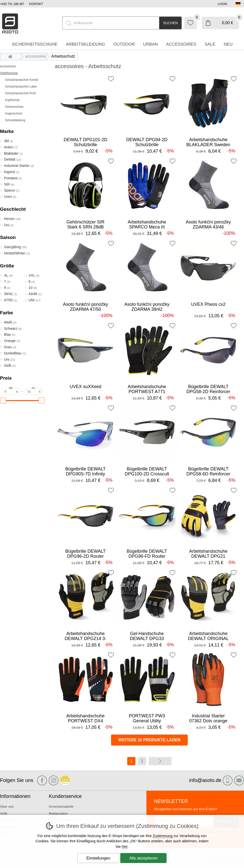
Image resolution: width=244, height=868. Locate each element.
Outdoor (124, 44)
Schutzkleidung (15, 120)
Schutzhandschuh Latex (21, 87)
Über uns (7, 807)
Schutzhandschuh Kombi (22, 80)
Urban (151, 44)
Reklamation (58, 814)
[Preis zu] (34, 391)
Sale (210, 44)
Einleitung (11, 56)
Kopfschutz (12, 100)
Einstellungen (98, 858)
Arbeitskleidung (85, 44)
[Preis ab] (11, 391)
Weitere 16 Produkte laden (150, 740)
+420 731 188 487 (12, 4)
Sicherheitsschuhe (35, 44)
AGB (4, 814)
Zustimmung (163, 836)
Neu (228, 44)
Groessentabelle (61, 807)
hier (125, 847)
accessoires (8, 66)
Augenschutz (14, 113)
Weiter (160, 761)
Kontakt (36, 4)
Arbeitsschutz (9, 73)
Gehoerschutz (14, 107)
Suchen (170, 23)
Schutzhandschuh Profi (20, 93)
